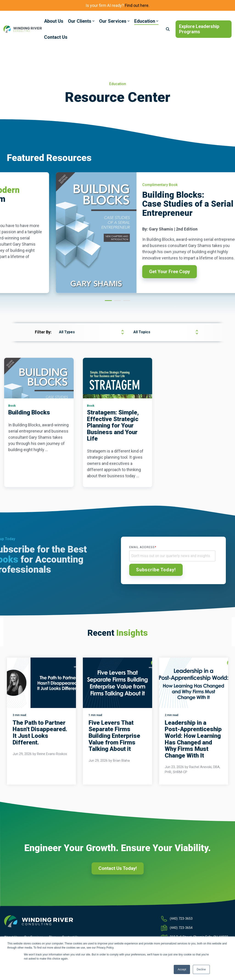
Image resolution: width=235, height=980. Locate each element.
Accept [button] (182, 969)
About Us (54, 21)
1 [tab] (107, 303)
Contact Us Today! (118, 868)
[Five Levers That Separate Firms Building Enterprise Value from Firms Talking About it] (117, 683)
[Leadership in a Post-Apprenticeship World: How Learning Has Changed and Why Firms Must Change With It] (194, 683)
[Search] (168, 29)
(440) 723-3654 (181, 928)
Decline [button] (201, 969)
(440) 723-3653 (181, 919)
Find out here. (137, 5)
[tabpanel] (118, 233)
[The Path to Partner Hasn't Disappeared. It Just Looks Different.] (41, 683)
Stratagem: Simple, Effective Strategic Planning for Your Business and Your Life (113, 425)
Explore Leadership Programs (199, 29)
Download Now (130, 276)
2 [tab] (116, 303)
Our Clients (81, 21)
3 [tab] (126, 303)
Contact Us (56, 37)
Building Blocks (29, 412)
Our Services (114, 21)
